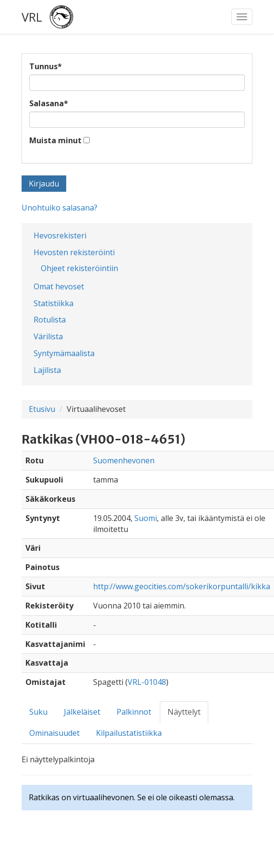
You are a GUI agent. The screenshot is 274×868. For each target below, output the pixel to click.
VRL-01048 (147, 682)
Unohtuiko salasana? (60, 208)
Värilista (48, 336)
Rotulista (50, 320)
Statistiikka (54, 303)
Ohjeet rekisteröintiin (79, 268)
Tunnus (46, 66)
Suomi (146, 518)
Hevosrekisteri (60, 236)
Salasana (49, 103)
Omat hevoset (59, 286)
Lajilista (47, 370)
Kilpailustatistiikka (129, 733)
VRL (32, 17)
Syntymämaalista (64, 353)
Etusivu (42, 409)
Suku (38, 712)
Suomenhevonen (124, 460)
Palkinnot (134, 712)
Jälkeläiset (82, 712)
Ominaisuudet (54, 733)
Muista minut (55, 140)
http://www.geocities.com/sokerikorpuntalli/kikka (182, 586)
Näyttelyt (184, 712)
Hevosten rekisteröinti (74, 252)
